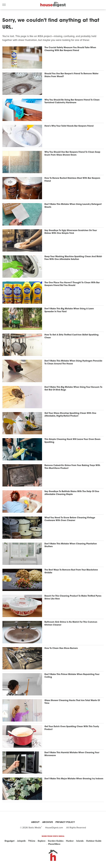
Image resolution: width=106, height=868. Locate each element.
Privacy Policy (65, 822)
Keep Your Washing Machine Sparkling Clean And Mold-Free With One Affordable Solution (73, 258)
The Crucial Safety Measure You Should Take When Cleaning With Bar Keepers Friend (70, 49)
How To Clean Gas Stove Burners (61, 648)
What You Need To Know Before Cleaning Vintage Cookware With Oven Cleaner (70, 519)
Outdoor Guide (94, 841)
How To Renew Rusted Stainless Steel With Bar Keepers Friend (72, 180)
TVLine (32, 841)
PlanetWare (54, 844)
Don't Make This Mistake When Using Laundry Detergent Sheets (73, 206)
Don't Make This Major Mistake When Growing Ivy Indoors (74, 779)
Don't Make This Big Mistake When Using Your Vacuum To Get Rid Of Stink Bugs (73, 389)
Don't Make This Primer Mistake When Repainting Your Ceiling (72, 676)
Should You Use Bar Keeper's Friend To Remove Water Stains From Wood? (71, 75)
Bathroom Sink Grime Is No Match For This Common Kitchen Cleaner (71, 624)
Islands (80, 841)
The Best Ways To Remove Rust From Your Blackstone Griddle (71, 571)
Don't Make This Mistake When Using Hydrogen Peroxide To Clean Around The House (73, 362)
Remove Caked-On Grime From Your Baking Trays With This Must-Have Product (72, 467)
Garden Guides (56, 841)
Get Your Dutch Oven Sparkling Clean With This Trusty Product (72, 728)
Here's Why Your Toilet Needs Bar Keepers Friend (69, 126)
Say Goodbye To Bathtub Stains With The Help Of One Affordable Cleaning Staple (72, 493)
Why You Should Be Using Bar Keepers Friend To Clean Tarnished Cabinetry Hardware (72, 101)
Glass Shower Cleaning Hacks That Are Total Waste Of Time (72, 702)
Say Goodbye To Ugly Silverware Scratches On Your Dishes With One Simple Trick (71, 232)
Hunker (70, 841)
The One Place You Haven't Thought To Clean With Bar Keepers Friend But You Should (72, 284)
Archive (48, 822)
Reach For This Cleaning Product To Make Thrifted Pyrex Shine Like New (73, 597)
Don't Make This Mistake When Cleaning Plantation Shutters (71, 545)
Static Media (35, 828)
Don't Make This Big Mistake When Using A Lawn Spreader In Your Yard (69, 310)
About (35, 822)
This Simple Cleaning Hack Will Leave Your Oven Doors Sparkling (72, 441)
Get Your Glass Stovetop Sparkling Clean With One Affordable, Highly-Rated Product (70, 415)
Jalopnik (21, 841)
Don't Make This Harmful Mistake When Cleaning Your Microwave (72, 754)
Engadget (10, 841)
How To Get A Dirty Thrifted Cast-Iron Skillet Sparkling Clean (72, 336)
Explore (42, 841)
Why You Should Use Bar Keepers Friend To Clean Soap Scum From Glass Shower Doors (72, 154)
